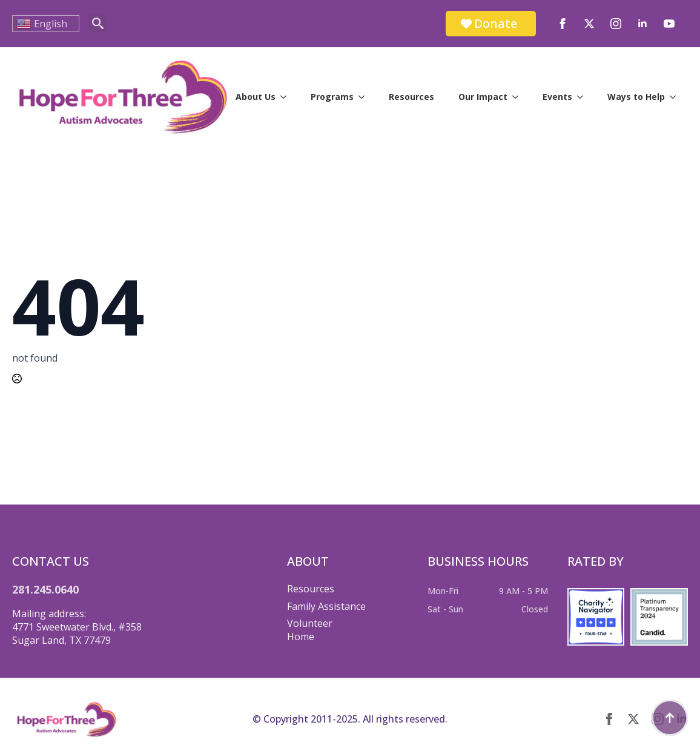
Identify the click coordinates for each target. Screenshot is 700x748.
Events (557, 97)
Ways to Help (636, 97)
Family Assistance (326, 606)
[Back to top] (670, 718)
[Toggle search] (98, 23)
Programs (332, 97)
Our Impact (483, 97)
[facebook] (563, 24)
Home (301, 637)
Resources (411, 97)
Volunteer (310, 623)
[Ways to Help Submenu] (676, 97)
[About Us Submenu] (287, 97)
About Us (256, 97)
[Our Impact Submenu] (519, 97)
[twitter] (589, 24)
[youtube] (669, 24)
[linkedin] (642, 24)
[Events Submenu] (584, 97)
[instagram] (616, 24)
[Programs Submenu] (365, 97)
